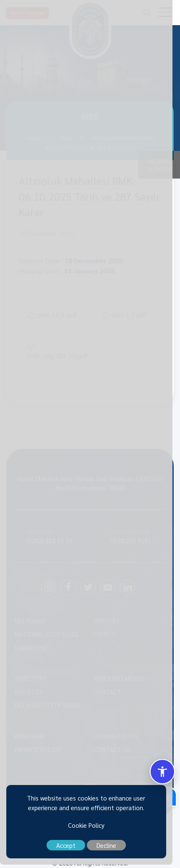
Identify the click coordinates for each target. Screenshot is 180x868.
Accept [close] (70, 849)
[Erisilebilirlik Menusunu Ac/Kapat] (162, 772)
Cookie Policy (90, 828)
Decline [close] (110, 849)
